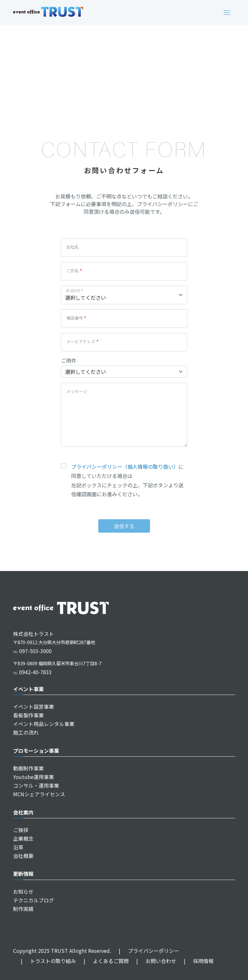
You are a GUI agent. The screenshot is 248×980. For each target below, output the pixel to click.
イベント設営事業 (34, 706)
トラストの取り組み (45, 961)
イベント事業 (28, 689)
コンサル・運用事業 (36, 785)
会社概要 (23, 856)
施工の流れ (26, 732)
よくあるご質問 (102, 961)
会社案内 (23, 812)
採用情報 (195, 961)
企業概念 (23, 838)
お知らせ (23, 891)
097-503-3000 (32, 651)
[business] (124, 372)
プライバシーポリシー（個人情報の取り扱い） (125, 467)
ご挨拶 (21, 830)
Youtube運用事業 (34, 777)
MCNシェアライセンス (39, 794)
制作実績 (23, 909)
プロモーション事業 (36, 751)
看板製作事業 (28, 715)
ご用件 (69, 360)
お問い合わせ (152, 961)
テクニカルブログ (34, 900)
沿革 (18, 847)
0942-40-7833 (32, 672)
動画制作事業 (28, 768)
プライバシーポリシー (145, 951)
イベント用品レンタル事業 (44, 724)
